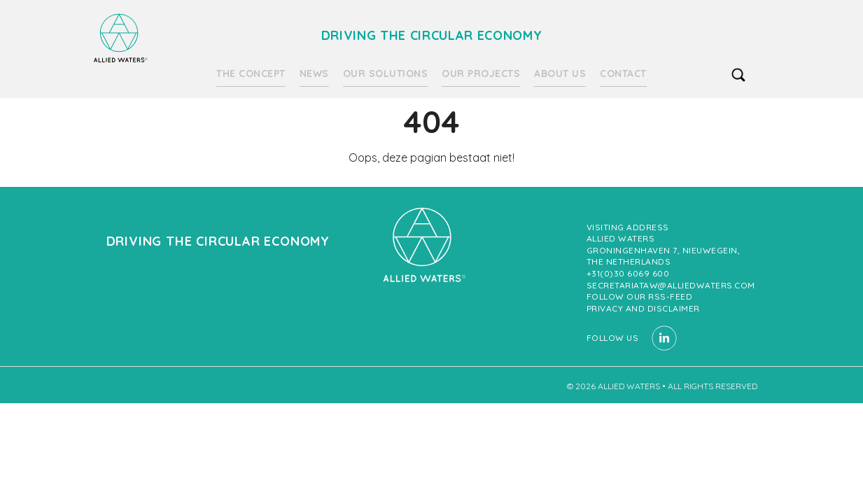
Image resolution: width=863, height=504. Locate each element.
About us (560, 73)
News (314, 73)
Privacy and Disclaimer (643, 308)
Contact (623, 73)
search (738, 75)
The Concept (251, 73)
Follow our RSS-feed (640, 296)
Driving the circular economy (120, 38)
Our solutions (386, 73)
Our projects (481, 73)
